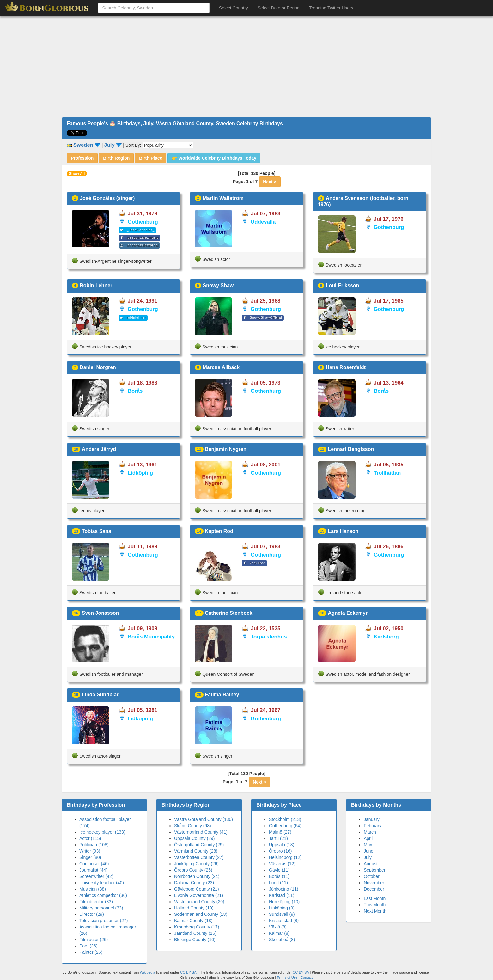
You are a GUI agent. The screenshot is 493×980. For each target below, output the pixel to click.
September (374, 870)
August (371, 864)
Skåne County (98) (193, 826)
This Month (375, 905)
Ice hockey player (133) (102, 832)
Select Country (234, 8)
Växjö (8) (278, 927)
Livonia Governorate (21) (199, 895)
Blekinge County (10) (195, 940)
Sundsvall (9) (282, 914)
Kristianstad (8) (284, 921)
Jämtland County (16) (195, 933)
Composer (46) (94, 864)
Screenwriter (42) (96, 876)
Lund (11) (278, 883)
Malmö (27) (280, 832)
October (372, 876)
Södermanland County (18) (201, 914)
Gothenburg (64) (285, 826)
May (368, 845)
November (374, 883)
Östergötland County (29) (199, 845)
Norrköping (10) (284, 902)
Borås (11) (279, 876)
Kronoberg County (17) (197, 927)
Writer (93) (90, 851)
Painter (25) (91, 952)
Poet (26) (88, 946)
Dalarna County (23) (194, 883)
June (368, 851)
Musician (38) (93, 889)
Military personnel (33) (101, 908)
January (372, 819)
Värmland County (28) (196, 851)
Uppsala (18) (282, 845)
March (370, 832)
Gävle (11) (279, 870)
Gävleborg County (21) (197, 889)
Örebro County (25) (193, 870)
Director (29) (92, 914)
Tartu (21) (278, 838)
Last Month (375, 898)
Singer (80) (90, 857)
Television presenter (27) (103, 921)
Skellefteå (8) (282, 940)
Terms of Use (288, 977)
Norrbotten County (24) (197, 876)
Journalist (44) (93, 870)
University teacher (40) (102, 883)
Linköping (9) (282, 908)
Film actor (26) (94, 940)
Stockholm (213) (285, 819)
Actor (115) (90, 838)
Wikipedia (147, 972)
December (374, 889)
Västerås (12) (282, 864)
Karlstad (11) (282, 895)
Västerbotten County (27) (199, 857)
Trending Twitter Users (331, 8)
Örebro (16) (280, 851)
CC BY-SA (188, 972)
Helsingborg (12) (285, 857)
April (368, 838)
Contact (307, 977)
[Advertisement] (246, 67)
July (368, 857)
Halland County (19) (194, 908)
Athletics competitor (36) (103, 895)
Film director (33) (96, 902)
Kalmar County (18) (193, 921)
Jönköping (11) (284, 889)
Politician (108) (94, 845)
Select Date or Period (279, 8)
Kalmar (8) (279, 933)
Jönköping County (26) (196, 864)
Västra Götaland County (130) (204, 819)
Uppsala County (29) (194, 838)
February (373, 826)
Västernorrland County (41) (201, 832)
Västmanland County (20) (199, 902)
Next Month (375, 911)
